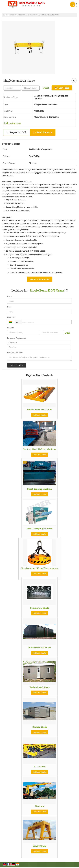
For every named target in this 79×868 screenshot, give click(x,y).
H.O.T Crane (39, 767)
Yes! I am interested (40, 279)
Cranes (22, 15)
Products (14, 15)
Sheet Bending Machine (39, 489)
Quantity (10, 328)
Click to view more (12, 123)
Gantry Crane (39, 846)
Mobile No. (11, 317)
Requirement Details (15, 353)
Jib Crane (39, 806)
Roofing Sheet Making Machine (40, 449)
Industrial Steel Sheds (39, 648)
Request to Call (16, 132)
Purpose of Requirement (17, 338)
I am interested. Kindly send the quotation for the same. (40, 358)
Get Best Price (62, 88)
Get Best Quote (39, 415)
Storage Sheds (40, 727)
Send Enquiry (43, 132)
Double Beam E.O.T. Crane (40, 410)
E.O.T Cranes (32, 15)
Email (9, 307)
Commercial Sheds (39, 608)
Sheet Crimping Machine (39, 529)
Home (6, 15)
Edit (46, 88)
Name (10, 296)
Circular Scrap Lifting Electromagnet (40, 568)
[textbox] (31, 88)
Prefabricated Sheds (39, 687)
